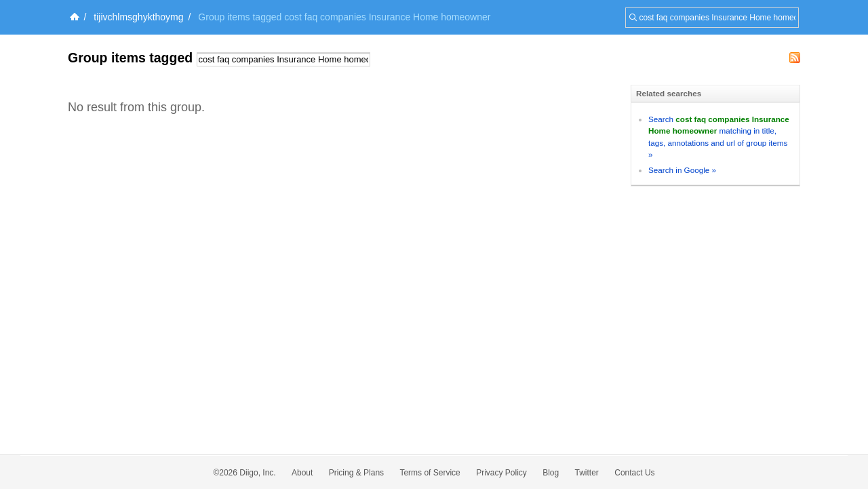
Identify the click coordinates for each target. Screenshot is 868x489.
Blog (551, 473)
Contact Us (634, 473)
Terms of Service (430, 473)
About (302, 473)
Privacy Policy (501, 473)
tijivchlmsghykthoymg (138, 17)
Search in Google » (682, 170)
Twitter (587, 473)
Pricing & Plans (356, 473)
